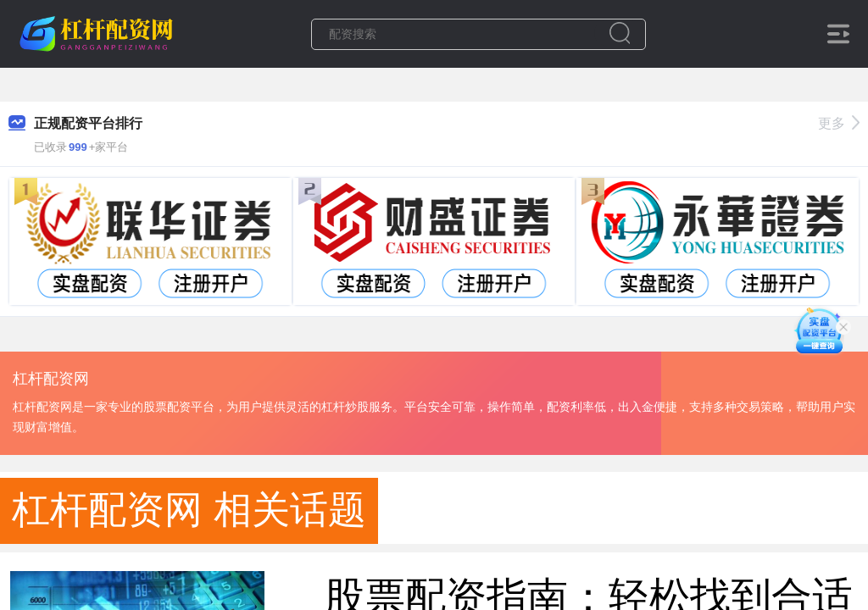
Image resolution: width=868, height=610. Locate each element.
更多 (839, 123)
